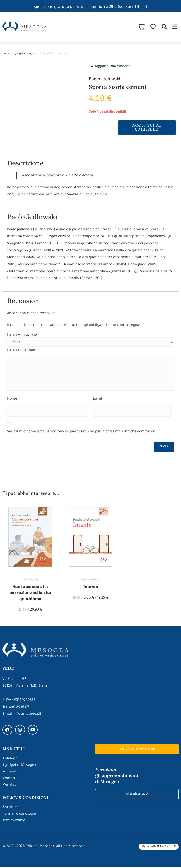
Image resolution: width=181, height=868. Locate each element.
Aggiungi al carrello (147, 128)
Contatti (10, 780)
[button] (164, 27)
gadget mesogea (25, 54)
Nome (13, 399)
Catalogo (10, 760)
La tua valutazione (23, 336)
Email (99, 399)
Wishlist (9, 786)
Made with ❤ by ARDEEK (159, 848)
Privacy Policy (14, 822)
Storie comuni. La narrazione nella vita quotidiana (30, 593)
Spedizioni (11, 809)
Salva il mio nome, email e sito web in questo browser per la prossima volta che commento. (82, 432)
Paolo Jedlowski (105, 80)
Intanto (91, 587)
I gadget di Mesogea (19, 766)
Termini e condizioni (19, 815)
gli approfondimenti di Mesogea (117, 777)
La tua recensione (23, 351)
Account (10, 773)
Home (6, 54)
